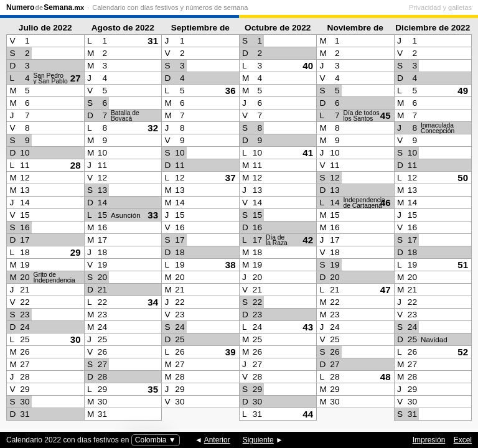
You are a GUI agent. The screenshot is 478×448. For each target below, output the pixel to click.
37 (231, 178)
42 (308, 240)
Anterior (217, 440)
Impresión (429, 440)
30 (76, 339)
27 (76, 78)
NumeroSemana (45, 7)
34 (153, 302)
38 (231, 265)
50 (463, 178)
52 (463, 352)
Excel (463, 440)
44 (308, 414)
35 (153, 389)
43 (308, 327)
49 (463, 91)
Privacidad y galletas (440, 7)
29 (76, 252)
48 (386, 377)
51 (463, 265)
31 (153, 41)
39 (231, 352)
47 (386, 290)
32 (153, 128)
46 (386, 203)
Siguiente (258, 440)
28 (76, 165)
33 (153, 215)
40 (308, 66)
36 (231, 91)
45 (386, 115)
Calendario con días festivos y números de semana (170, 7)
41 (308, 153)
